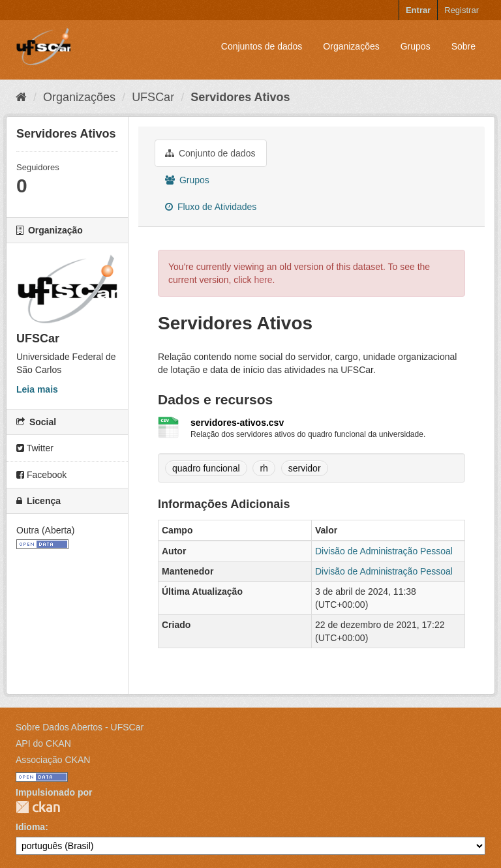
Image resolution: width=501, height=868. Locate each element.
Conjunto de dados (210, 153)
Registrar (462, 10)
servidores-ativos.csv (237, 423)
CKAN (38, 807)
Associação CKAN (53, 760)
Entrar (418, 10)
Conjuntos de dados (262, 46)
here (263, 280)
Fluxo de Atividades (211, 207)
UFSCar (153, 97)
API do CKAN (43, 743)
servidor (305, 468)
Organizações (351, 46)
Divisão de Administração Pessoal (384, 551)
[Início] (21, 97)
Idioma (30, 827)
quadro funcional (206, 468)
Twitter (35, 448)
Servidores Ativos (240, 97)
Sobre (463, 46)
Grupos (416, 46)
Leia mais (37, 389)
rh (264, 468)
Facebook (41, 475)
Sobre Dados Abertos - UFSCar (80, 727)
